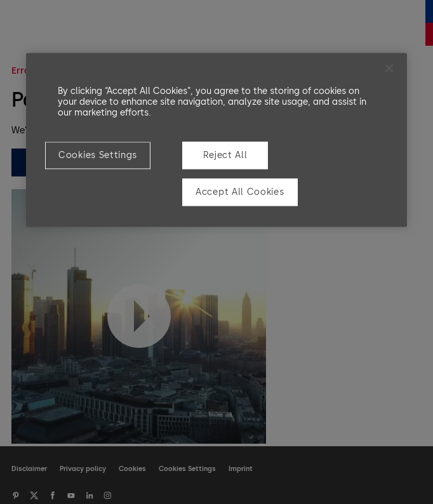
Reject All (225, 155)
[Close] (389, 68)
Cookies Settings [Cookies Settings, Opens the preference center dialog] (98, 155)
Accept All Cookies (240, 192)
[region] (216, 140)
